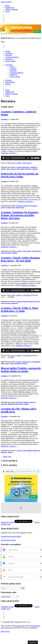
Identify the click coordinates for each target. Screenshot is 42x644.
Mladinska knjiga (13, 404)
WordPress (33, 628)
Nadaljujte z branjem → (9, 153)
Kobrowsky (27, 206)
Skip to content (6, 2)
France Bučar (27, 251)
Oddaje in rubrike (12, 9)
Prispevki (9, 55)
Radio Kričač (10, 82)
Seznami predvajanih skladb (11, 536)
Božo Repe (26, 167)
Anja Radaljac (36, 362)
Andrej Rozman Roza (29, 301)
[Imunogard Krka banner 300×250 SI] (21, 502)
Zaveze (8, 84)
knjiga (22, 169)
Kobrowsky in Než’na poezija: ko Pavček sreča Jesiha (20, 175)
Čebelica (26, 402)
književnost (36, 451)
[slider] (18, 158)
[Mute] (32, 158)
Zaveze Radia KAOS (8, 540)
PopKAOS (9, 59)
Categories (9, 65)
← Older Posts (6, 457)
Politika (15, 253)
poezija (3, 207)
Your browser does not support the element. (21, 472)
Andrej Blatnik (27, 451)
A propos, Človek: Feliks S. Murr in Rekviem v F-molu (20, 309)
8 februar (8, 80)
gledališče (18, 363)
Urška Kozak (10, 207)
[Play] (4, 158)
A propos (19, 167)
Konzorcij (32, 402)
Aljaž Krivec (26, 362)
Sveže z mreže (10, 61)
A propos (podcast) (12, 57)
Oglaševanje (10, 7)
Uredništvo (4, 119)
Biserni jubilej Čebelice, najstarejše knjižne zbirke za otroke (21, 370)
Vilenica (10, 452)
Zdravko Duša (20, 207)
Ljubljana (9, 53)
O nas (7, 11)
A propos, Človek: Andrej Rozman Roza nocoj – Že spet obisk (20, 259)
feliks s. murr (5, 363)
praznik (26, 404)
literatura (28, 169)
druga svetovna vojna (13, 169)
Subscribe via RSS (7, 522)
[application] (21, 158)
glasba (12, 363)
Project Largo (19, 626)
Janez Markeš (36, 251)
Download (27, 163)
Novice (8, 51)
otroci (21, 404)
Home (7, 6)
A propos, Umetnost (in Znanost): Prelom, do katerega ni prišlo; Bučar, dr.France (20, 215)
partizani (35, 169)
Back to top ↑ (6, 631)
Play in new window (14, 163)
